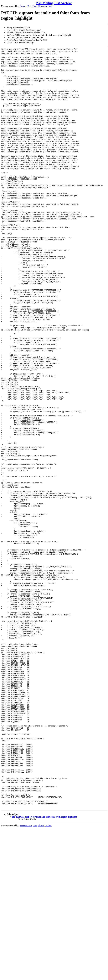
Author (48, 6)
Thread (41, 6)
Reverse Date (26, 6)
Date (35, 6)
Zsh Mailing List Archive (54, 3)
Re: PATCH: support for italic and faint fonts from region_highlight (44, 969)
